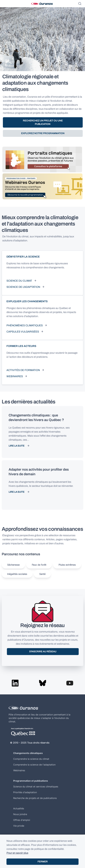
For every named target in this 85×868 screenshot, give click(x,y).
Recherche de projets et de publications (35, 798)
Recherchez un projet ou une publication (43, 122)
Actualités (19, 808)
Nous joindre (20, 814)
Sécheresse (13, 565)
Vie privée (19, 826)
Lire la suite (17, 446)
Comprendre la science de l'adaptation (34, 765)
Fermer (43, 862)
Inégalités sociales (17, 574)
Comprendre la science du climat (31, 759)
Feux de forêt (39, 565)
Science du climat (19, 281)
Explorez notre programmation (43, 133)
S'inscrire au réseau (43, 652)
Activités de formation (23, 370)
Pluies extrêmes (67, 565)
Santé (42, 574)
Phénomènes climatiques (25, 325)
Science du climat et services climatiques (36, 787)
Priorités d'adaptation (25, 792)
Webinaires (15, 376)
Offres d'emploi (22, 820)
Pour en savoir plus (17, 853)
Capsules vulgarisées (23, 332)
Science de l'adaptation (23, 287)
